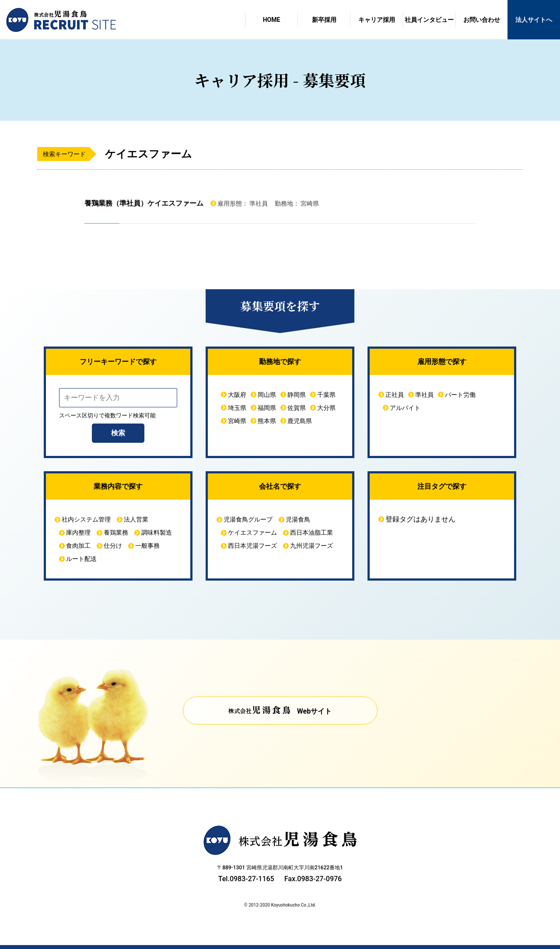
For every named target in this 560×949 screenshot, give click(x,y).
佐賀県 (297, 408)
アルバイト (405, 408)
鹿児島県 (300, 421)
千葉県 (326, 395)
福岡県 (267, 408)
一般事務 (147, 546)
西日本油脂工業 (311, 532)
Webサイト (314, 711)
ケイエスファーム (252, 532)
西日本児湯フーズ (252, 546)
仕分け (113, 546)
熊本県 (267, 421)
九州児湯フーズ (311, 546)
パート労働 (460, 395)
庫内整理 (78, 532)
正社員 (395, 395)
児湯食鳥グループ (248, 519)
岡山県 (267, 395)
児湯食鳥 (298, 519)
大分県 (326, 408)
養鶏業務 (116, 532)
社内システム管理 (86, 519)
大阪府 (237, 395)
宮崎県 (237, 421)
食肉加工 (78, 546)
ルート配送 (81, 559)
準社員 (424, 395)
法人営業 (136, 519)
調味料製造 (157, 532)
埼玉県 (237, 408)
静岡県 (297, 395)
